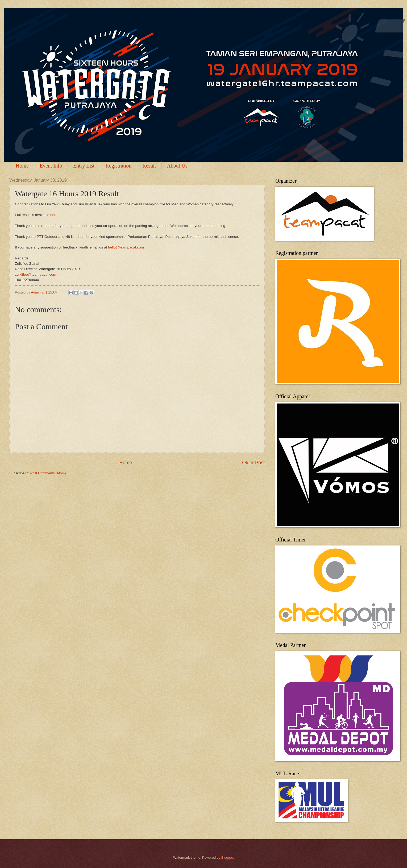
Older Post (253, 463)
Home (22, 166)
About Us (177, 166)
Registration (118, 166)
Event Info (51, 166)
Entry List (84, 166)
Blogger (227, 857)
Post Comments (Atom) (48, 473)
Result (149, 166)
